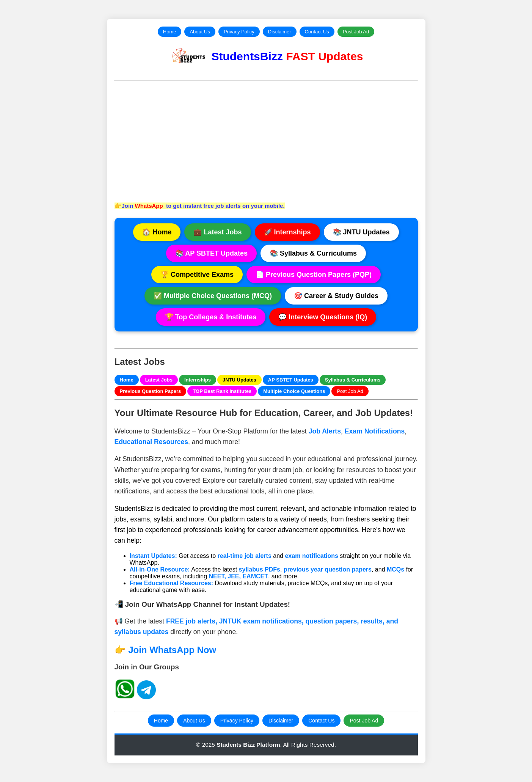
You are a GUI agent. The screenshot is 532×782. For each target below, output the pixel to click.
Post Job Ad (356, 32)
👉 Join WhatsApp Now (166, 650)
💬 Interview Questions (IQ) (323, 317)
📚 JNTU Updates (361, 232)
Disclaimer (280, 32)
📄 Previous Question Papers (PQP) (314, 275)
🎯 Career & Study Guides (336, 296)
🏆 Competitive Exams (197, 275)
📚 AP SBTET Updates (211, 253)
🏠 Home (157, 232)
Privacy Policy (239, 32)
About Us (200, 32)
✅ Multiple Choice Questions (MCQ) (213, 296)
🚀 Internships (287, 232)
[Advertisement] (266, 141)
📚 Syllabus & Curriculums (313, 253)
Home (170, 32)
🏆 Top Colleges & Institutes (211, 317)
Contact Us (317, 32)
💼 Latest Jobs (217, 232)
